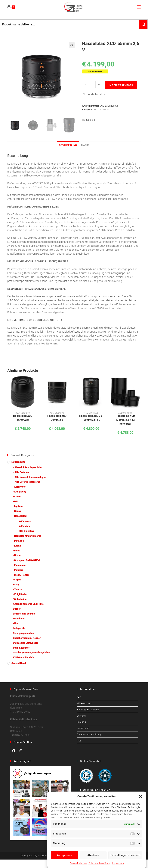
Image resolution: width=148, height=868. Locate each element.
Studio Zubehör (21, 648)
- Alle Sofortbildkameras (27, 482)
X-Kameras (25, 521)
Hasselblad (89, 120)
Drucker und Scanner (24, 614)
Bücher (17, 609)
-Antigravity (20, 492)
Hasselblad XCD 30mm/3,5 (57, 418)
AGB (79, 741)
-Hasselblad (20, 516)
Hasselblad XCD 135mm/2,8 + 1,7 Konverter (125, 420)
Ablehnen (93, 855)
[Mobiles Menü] (139, 7)
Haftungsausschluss (88, 710)
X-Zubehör (24, 526)
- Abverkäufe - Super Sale (27, 467)
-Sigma (17, 580)
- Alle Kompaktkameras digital (30, 477)
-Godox (17, 511)
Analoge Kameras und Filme (28, 604)
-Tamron (18, 589)
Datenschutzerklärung (99, 863)
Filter (16, 623)
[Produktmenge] (92, 85)
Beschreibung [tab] (68, 145)
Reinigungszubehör (23, 633)
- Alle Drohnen (21, 472)
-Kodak (17, 546)
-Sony (16, 584)
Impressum (118, 863)
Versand (81, 716)
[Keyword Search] (70, 24)
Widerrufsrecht (85, 703)
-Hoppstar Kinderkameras (27, 536)
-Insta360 (18, 541)
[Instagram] (21, 751)
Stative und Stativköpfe (26, 643)
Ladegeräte (19, 628)
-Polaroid (18, 570)
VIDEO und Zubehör (23, 657)
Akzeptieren (64, 855)
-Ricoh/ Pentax (21, 575)
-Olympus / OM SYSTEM (26, 560)
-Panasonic (19, 565)
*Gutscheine (20, 599)
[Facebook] (14, 751)
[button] (140, 796)
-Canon (17, 497)
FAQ (79, 697)
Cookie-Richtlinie (78, 863)
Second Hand (19, 663)
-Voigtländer (20, 594)
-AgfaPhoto (19, 487)
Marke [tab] (85, 145)
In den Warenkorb (121, 85)
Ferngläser (19, 619)
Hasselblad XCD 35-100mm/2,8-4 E (91, 418)
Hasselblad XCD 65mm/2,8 (23, 418)
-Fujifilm (18, 506)
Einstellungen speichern (125, 855)
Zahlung (81, 722)
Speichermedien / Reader (27, 638)
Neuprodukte (18, 462)
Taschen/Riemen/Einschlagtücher (31, 652)
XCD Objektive (101, 110)
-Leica (17, 551)
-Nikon (17, 555)
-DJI (15, 501)
